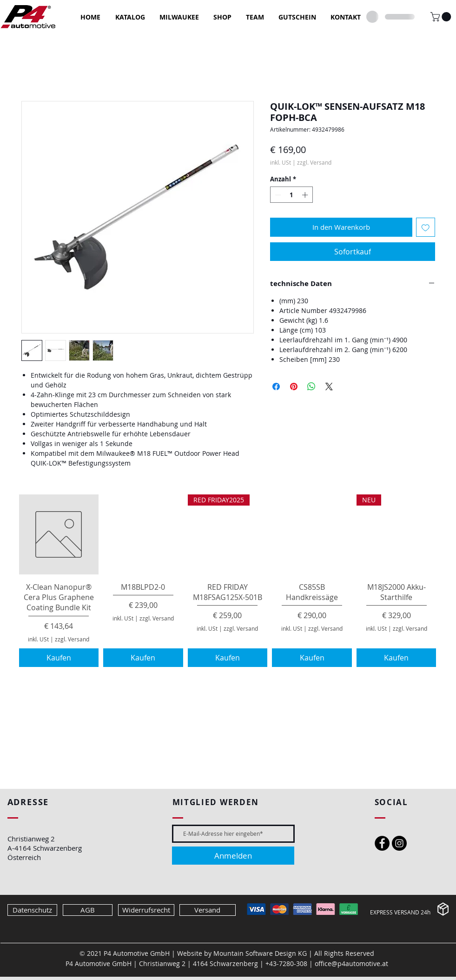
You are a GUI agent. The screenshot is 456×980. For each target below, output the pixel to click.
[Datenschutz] (32, 910)
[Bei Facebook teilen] (276, 387)
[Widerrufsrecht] (146, 910)
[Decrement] (277, 195)
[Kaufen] (59, 658)
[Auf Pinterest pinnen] (294, 387)
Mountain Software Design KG (260, 953)
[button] (442, 17)
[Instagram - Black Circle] (399, 843)
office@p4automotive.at (351, 963)
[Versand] (208, 910)
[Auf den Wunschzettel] (426, 227)
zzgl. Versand (314, 163)
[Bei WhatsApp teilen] (311, 387)
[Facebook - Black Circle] (382, 843)
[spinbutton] (291, 195)
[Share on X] (329, 387)
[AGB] (88, 910)
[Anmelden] (233, 856)
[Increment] (306, 195)
